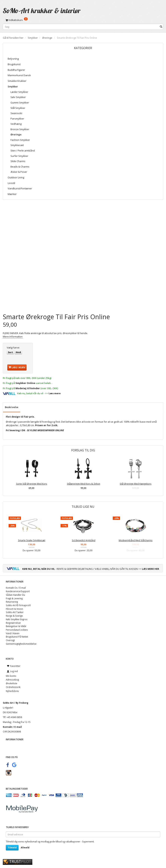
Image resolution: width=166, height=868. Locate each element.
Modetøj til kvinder (28, 388)
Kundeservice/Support (18, 591)
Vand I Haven (13, 633)
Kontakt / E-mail (12, 727)
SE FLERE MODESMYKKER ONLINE (45, 430)
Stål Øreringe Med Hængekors (136, 484)
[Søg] (161, 27)
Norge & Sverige (14, 616)
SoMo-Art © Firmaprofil (18, 605)
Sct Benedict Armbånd (84, 540)
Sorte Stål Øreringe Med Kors (32, 484)
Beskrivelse (12, 407)
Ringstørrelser (13, 623)
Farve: (13, 348)
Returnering (12, 602)
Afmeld (25, 848)
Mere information (13, 337)
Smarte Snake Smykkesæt (32, 540)
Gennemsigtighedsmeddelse (21, 644)
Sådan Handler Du (15, 595)
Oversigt (10, 640)
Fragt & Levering (14, 598)
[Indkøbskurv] (83, 20)
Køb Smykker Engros (17, 619)
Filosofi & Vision (14, 609)
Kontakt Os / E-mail (16, 588)
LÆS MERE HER (150, 569)
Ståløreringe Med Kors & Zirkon (84, 484)
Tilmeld (12, 848)
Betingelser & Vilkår (16, 626)
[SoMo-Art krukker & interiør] (42, 11)
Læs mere (55, 393)
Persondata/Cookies (17, 630)
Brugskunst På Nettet (17, 637)
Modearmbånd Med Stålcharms (136, 540)
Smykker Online (25, 383)
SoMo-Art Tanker (15, 612)
